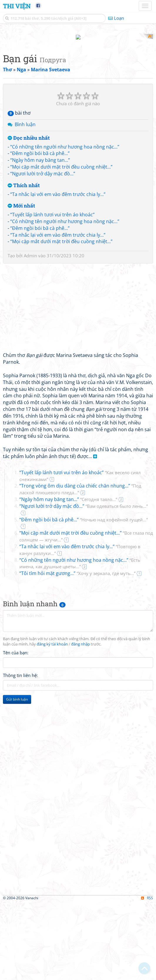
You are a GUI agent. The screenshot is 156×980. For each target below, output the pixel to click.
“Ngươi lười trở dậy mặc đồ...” (43, 251)
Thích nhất (24, 262)
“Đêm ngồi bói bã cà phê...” (40, 230)
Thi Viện (17, 6)
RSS (147, 975)
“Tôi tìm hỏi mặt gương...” (77, 650)
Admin (30, 333)
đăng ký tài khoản (52, 721)
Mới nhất (21, 283)
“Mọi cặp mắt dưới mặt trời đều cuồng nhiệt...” (61, 244)
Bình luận (25, 202)
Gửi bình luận (17, 776)
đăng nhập (80, 721)
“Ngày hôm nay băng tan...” (40, 237)
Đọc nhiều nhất (29, 215)
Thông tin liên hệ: (20, 752)
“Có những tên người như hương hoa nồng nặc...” (65, 224)
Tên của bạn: (16, 729)
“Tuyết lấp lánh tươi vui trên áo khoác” (52, 292)
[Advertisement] (78, 75)
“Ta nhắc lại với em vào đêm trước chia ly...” (58, 271)
